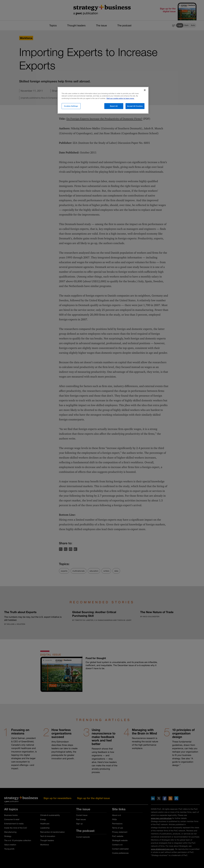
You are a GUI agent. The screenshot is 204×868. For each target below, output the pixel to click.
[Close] (145, 90)
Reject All (114, 106)
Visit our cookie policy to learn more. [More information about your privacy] (120, 98)
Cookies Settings (71, 106)
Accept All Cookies (135, 106)
